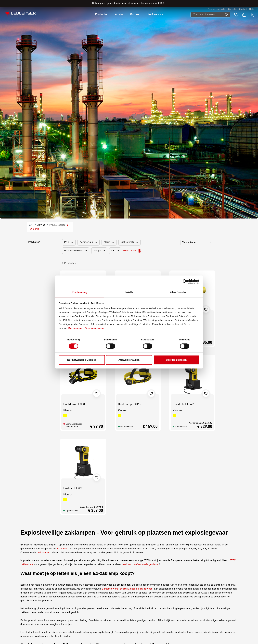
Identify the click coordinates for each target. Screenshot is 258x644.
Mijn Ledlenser (88, 561)
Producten (34, 34)
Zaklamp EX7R (182, 112)
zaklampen (44, 345)
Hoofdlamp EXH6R (130, 197)
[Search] (226, 15)
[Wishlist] (236, 15)
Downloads (86, 578)
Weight (99, 43)
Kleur (109, 34)
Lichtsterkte (129, 34)
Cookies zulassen (176, 360)
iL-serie (77, 469)
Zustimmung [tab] (80, 292)
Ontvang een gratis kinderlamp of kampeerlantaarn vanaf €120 (128, 3)
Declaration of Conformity (94, 595)
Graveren (85, 582)
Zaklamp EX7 (126, 112)
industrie (231, 449)
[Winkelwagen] (244, 15)
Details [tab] (129, 292)
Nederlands (223, 633)
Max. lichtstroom (76, 43)
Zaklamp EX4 (72, 112)
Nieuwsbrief (86, 586)
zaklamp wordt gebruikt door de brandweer (127, 381)
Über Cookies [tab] (178, 292)
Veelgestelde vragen (91, 591)
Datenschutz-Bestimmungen (86, 328)
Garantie (232, 9)
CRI (115, 43)
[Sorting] (197, 35)
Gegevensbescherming (145, 569)
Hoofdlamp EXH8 (74, 197)
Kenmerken (89, 34)
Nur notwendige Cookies (82, 360)
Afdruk (136, 565)
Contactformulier (43, 582)
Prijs (69, 34)
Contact (243, 9)
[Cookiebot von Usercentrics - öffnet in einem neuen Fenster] (185, 282)
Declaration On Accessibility (148, 573)
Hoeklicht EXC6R (183, 197)
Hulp (252, 9)
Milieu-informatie (142, 578)
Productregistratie (217, 9)
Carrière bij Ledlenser (92, 565)
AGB (135, 561)
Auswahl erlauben (129, 360)
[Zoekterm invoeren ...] (206, 15)
